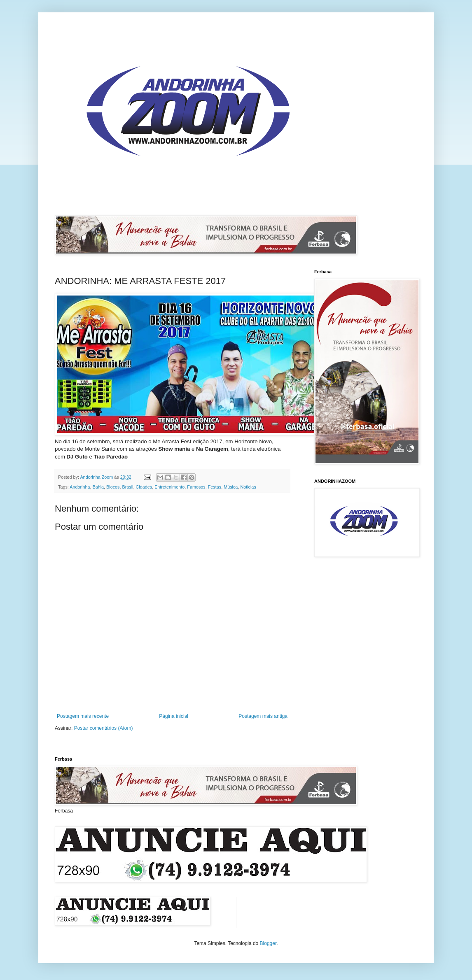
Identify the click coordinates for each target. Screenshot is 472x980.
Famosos (196, 487)
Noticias (248, 487)
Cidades (144, 487)
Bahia (98, 487)
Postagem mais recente (83, 716)
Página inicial (174, 716)
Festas (215, 487)
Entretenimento (169, 487)
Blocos (113, 487)
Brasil (128, 487)
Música (231, 487)
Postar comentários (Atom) (104, 728)
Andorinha (80, 487)
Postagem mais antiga (263, 716)
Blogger (268, 943)
